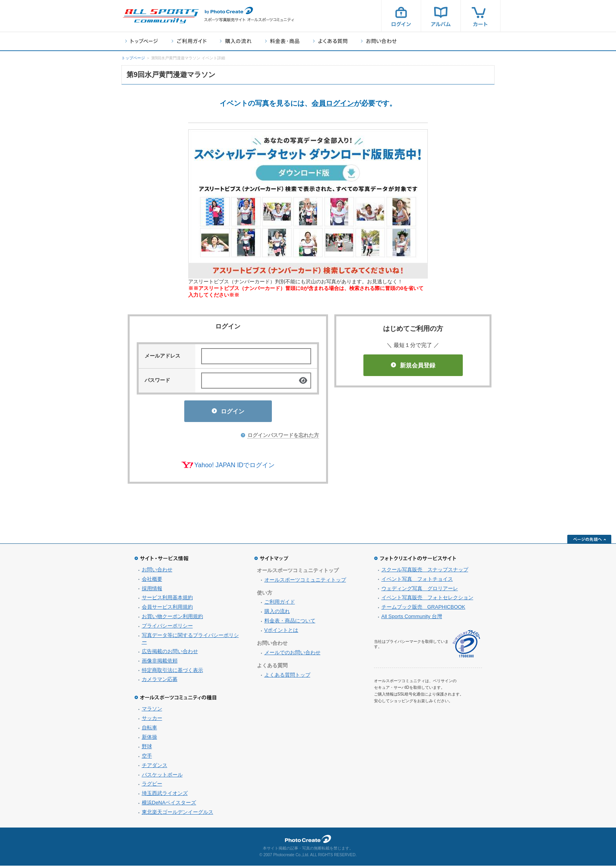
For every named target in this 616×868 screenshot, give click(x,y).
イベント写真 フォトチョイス (417, 581)
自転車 (149, 730)
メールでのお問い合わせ (292, 655)
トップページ (142, 41)
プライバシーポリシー (167, 628)
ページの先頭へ (589, 541)
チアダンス (155, 768)
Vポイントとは (281, 632)
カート (480, 16)
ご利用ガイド (189, 41)
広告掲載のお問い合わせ (170, 654)
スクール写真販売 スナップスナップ (425, 572)
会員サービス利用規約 (167, 609)
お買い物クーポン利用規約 (172, 619)
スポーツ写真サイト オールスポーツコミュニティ (161, 16)
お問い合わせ (379, 41)
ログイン (401, 16)
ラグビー (152, 786)
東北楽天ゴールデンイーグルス (178, 814)
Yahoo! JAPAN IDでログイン (235, 467)
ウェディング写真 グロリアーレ (420, 591)
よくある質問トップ (287, 677)
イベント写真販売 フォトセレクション (427, 600)
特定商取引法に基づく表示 (172, 673)
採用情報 (152, 591)
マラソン (152, 711)
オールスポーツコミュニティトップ (305, 582)
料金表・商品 (282, 41)
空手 (147, 758)
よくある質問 (330, 41)
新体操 (149, 739)
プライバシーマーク (466, 646)
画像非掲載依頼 (160, 663)
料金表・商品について (290, 623)
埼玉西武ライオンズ (165, 796)
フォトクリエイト (308, 841)
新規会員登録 (413, 365)
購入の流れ (236, 41)
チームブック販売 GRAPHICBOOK (423, 609)
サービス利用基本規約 (167, 600)
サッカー (152, 720)
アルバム (441, 16)
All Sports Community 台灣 (412, 619)
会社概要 (152, 581)
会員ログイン (333, 103)
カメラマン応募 (160, 682)
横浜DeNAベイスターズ (169, 805)
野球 (147, 749)
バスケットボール (162, 777)
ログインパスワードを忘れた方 (283, 438)
